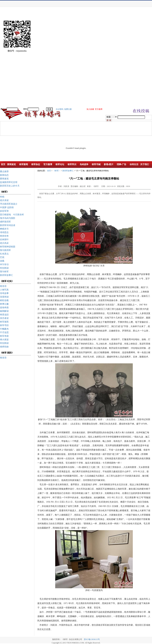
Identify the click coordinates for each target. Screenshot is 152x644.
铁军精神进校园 (8, 247)
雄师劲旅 (4, 347)
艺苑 (2, 257)
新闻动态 (4, 175)
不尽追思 (4, 332)
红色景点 (4, 254)
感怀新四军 (5, 222)
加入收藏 (90, 109)
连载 (2, 261)
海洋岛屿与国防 (8, 218)
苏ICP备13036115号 (92, 639)
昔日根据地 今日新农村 (12, 215)
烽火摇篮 (4, 340)
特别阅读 (4, 268)
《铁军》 (57, 171)
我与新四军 (5, 250)
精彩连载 (4, 300)
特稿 (2, 197)
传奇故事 (4, 293)
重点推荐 (4, 172)
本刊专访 (4, 264)
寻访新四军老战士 (9, 204)
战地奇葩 (4, 308)
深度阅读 (4, 297)
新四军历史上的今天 (10, 186)
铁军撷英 (4, 322)
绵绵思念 (4, 232)
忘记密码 (60, 109)
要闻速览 (4, 179)
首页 (49, 171)
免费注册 (68, 109)
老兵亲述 (4, 200)
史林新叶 (4, 240)
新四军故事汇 (7, 275)
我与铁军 (4, 272)
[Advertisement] (141, 60)
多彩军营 (4, 211)
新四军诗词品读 (8, 225)
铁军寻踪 (4, 325)
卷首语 (3, 286)
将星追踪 (4, 315)
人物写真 (4, 290)
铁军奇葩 (4, 336)
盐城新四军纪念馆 (9, 182)
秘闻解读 (4, 311)
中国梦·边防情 (7, 207)
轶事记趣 (4, 304)
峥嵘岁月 (4, 229)
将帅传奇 (4, 236)
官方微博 (99, 109)
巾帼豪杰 (4, 329)
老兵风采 (4, 243)
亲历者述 (4, 318)
